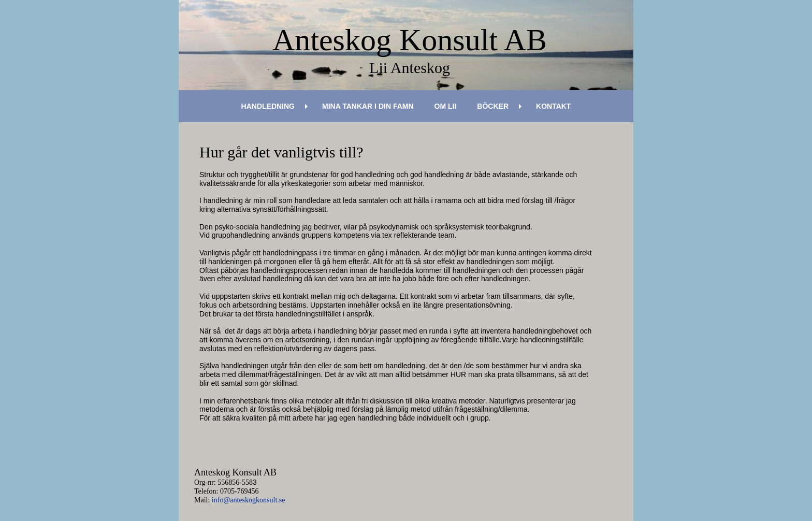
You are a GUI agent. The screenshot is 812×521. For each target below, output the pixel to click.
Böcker (493, 106)
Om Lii (446, 106)
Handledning (268, 106)
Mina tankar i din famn (368, 106)
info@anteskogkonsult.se (249, 500)
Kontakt (553, 106)
